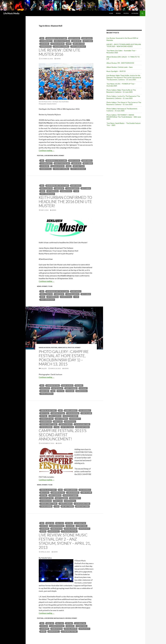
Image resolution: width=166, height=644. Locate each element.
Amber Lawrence (71, 410)
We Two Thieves (67, 427)
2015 (42, 385)
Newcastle (63, 348)
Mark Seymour (57, 529)
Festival (40, 155)
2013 (42, 523)
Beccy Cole (45, 413)
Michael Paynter (71, 529)
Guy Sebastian (80, 523)
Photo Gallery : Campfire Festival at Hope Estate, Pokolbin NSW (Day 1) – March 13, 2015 (64, 358)
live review (45, 44)
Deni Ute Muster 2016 (62, 41)
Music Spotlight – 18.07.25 (116, 71)
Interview (135, 13)
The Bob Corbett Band (49, 424)
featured (79, 385)
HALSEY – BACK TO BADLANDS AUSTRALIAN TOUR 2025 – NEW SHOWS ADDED (124, 45)
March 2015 (45, 391)
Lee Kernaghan (46, 421)
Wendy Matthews (83, 427)
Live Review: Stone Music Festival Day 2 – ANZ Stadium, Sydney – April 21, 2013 (65, 541)
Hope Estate (45, 388)
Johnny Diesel (82, 526)
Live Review (49, 155)
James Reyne (76, 41)
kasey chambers (71, 388)
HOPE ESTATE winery (71, 416)
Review (118, 13)
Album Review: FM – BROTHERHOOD (120, 63)
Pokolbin (70, 391)
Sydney (61, 155)
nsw (53, 391)
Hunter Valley (57, 388)
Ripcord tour (79, 44)
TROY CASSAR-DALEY (78, 46)
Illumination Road (57, 526)
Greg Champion (55, 416)
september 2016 (53, 191)
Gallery (44, 368)
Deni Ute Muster (46, 188)
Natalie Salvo (85, 529)
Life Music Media (11, 13)
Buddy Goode (74, 38)
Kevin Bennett (75, 419)
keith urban (88, 41)
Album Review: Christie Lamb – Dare (120, 67)
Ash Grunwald (85, 410)
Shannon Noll (46, 46)
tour (76, 191)
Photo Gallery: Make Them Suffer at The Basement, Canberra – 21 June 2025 (121, 91)
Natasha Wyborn (58, 44)
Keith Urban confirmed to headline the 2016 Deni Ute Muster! (65, 201)
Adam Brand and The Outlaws (57, 186)
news (69, 44)
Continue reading (47, 150)
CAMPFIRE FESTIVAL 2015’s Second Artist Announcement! (63, 435)
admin (58, 59)
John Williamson (73, 188)
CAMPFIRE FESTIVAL (53, 385)
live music (83, 388)
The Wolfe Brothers (82, 424)
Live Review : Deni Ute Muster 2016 (60, 52)
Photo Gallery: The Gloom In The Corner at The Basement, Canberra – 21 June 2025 (124, 103)
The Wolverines (46, 427)
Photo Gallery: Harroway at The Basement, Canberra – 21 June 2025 (122, 110)
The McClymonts (47, 394)
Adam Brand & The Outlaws (56, 38)
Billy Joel (60, 523)
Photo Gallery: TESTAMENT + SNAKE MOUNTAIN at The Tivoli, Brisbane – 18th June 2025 (124, 117)
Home (111, 13)
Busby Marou (87, 38)
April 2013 (50, 523)
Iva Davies (70, 526)
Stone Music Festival (69, 531)
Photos (126, 13)
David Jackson (45, 348)
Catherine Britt (46, 41)
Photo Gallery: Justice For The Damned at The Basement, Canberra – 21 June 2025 (123, 97)
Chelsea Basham (73, 413)
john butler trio (47, 419)
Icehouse (44, 526)
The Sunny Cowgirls (61, 46)
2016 (42, 38)
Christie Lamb (86, 413)
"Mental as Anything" (48, 410)
